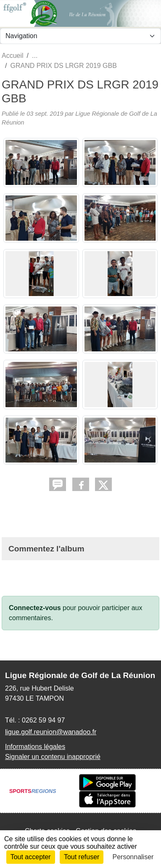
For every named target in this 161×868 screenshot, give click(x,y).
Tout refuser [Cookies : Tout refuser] (82, 857)
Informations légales (35, 747)
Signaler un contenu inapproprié (53, 757)
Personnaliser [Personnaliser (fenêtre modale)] (133, 857)
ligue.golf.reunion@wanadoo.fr (51, 732)
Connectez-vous (35, 608)
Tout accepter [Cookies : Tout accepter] (31, 857)
